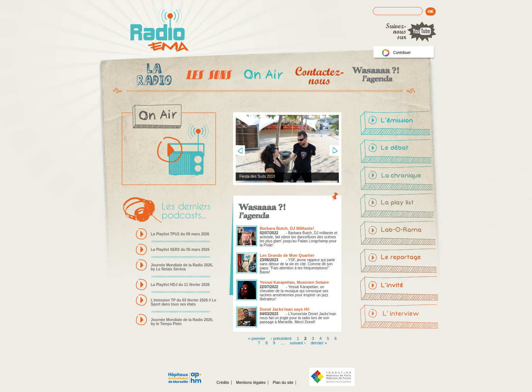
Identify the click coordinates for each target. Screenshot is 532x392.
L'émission (400, 125)
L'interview (400, 316)
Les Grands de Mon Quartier (287, 255)
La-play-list (400, 207)
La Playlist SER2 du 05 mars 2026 (180, 250)
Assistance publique (185, 374)
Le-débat (400, 152)
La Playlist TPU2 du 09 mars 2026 (180, 234)
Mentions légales (251, 383)
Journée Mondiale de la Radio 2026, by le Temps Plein (182, 322)
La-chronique (400, 179)
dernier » (319, 342)
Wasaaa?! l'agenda (374, 76)
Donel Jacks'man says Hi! (285, 309)
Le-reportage (400, 261)
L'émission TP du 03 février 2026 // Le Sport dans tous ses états (183, 302)
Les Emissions (208, 76)
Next (334, 151)
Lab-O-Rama (400, 234)
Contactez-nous (319, 76)
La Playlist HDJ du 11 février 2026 (180, 285)
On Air (263, 76)
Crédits (223, 383)
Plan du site (283, 383)
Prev (240, 151)
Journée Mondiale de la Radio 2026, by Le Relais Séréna (182, 267)
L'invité (400, 289)
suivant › (298, 342)
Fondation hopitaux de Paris (332, 377)
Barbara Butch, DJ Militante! (287, 228)
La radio (153, 76)
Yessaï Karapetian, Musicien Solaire (294, 282)
